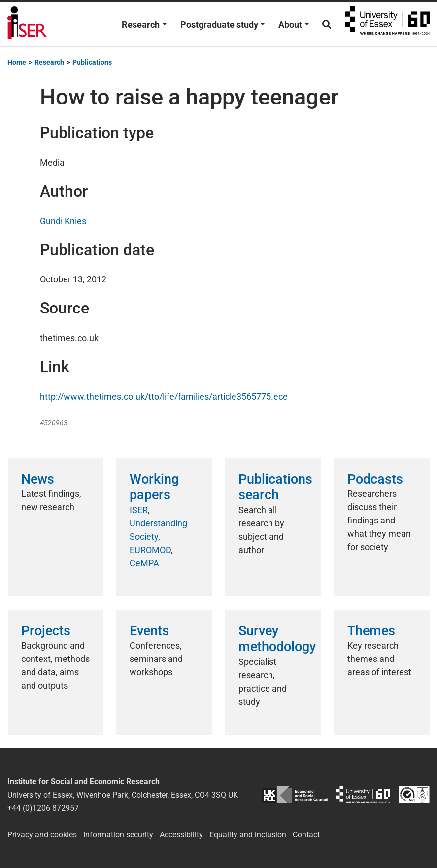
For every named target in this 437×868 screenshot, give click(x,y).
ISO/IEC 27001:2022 (414, 795)
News (38, 479)
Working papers (154, 487)
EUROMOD (150, 550)
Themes (371, 631)
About (290, 24)
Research (141, 24)
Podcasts (375, 479)
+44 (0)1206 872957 (43, 808)
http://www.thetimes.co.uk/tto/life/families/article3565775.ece (164, 397)
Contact (306, 835)
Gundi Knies (63, 221)
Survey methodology (277, 639)
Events (149, 631)
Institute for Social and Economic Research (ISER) (27, 24)
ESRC (295, 795)
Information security (118, 835)
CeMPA (144, 563)
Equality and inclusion (248, 835)
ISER (139, 510)
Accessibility (181, 835)
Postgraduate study (219, 24)
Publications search (275, 487)
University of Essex (387, 24)
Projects (46, 631)
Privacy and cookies (42, 835)
